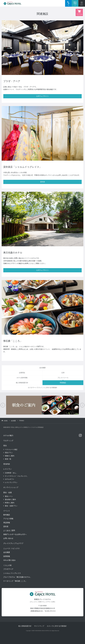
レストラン (7, 469)
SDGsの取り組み (9, 560)
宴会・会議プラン (11, 506)
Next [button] (82, 405)
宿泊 (5, 446)
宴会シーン (9, 496)
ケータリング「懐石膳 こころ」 (15, 581)
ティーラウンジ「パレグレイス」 (17, 476)
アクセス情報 (8, 519)
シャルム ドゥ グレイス (12, 573)
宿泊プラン (9, 453)
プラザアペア (8, 569)
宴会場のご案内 (10, 499)
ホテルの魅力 (8, 436)
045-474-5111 (51, 611)
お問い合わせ (8, 538)
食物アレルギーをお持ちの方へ (15, 534)
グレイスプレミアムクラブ (13, 543)
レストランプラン (11, 482)
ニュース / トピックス (11, 548)
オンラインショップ (11, 487)
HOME (6, 421)
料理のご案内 (10, 503)
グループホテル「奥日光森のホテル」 (17, 577)
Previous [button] (3, 405)
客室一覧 (8, 459)
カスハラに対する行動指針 (57, 626)
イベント (7, 511)
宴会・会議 (7, 492)
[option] (42, 405)
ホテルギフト (10, 479)
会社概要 (13, 421)
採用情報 (7, 556)
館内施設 (7, 515)
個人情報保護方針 (25, 626)
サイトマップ (39, 626)
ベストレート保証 (11, 449)
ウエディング (8, 441)
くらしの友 (7, 565)
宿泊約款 (7, 464)
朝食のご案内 (10, 456)
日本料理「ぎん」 (11, 473)
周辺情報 (7, 523)
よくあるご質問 (9, 530)
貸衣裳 (6, 527)
